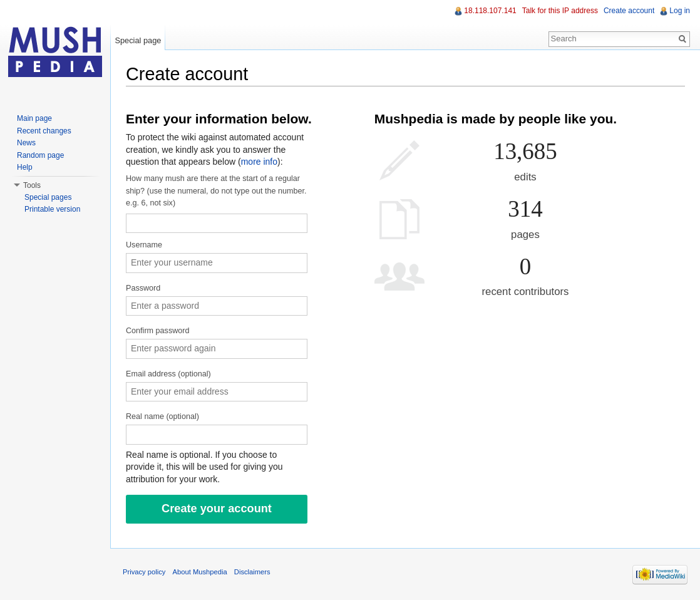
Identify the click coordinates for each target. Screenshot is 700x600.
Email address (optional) (168, 374)
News (26, 143)
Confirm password (157, 331)
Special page (138, 40)
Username (144, 245)
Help (25, 167)
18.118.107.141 (490, 11)
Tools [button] (32, 185)
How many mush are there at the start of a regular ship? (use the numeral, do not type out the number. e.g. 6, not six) (216, 191)
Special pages (48, 197)
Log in (680, 11)
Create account (629, 11)
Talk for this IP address (560, 11)
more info (259, 162)
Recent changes (44, 131)
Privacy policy (144, 572)
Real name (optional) (162, 416)
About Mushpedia (200, 572)
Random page (40, 155)
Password (143, 288)
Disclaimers (252, 572)
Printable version (52, 209)
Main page (34, 118)
